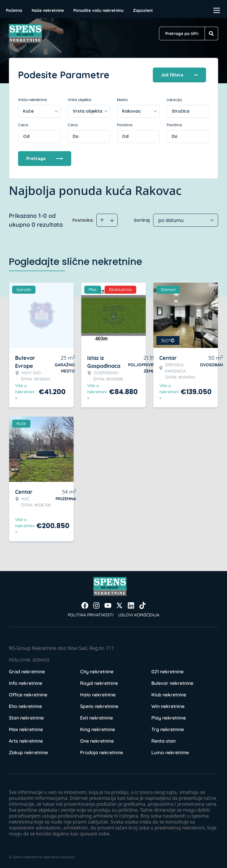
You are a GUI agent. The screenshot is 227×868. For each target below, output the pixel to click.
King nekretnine (98, 729)
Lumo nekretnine (170, 752)
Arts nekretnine (26, 740)
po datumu (171, 220)
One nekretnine (97, 740)
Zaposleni (143, 10)
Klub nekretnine (169, 694)
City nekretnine (97, 671)
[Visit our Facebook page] (85, 605)
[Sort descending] (112, 220)
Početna (14, 10)
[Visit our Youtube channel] (108, 605)
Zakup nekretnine (28, 752)
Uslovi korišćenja (139, 614)
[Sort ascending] (102, 220)
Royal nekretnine (99, 682)
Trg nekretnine (168, 729)
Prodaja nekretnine (102, 752)
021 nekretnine (167, 671)
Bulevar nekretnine (172, 682)
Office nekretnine (28, 694)
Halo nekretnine (98, 694)
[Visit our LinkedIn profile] (131, 605)
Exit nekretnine (97, 717)
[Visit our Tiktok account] (142, 605)
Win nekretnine (168, 706)
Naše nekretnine (48, 10)
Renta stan (163, 740)
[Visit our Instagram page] (96, 605)
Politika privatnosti (91, 614)
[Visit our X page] (119, 605)
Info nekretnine (26, 682)
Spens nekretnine (99, 706)
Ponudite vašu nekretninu (98, 10)
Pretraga (45, 158)
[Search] (211, 33)
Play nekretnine (169, 717)
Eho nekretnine (25, 706)
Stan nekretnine (26, 717)
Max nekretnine (26, 729)
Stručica (181, 111)
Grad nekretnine (27, 671)
